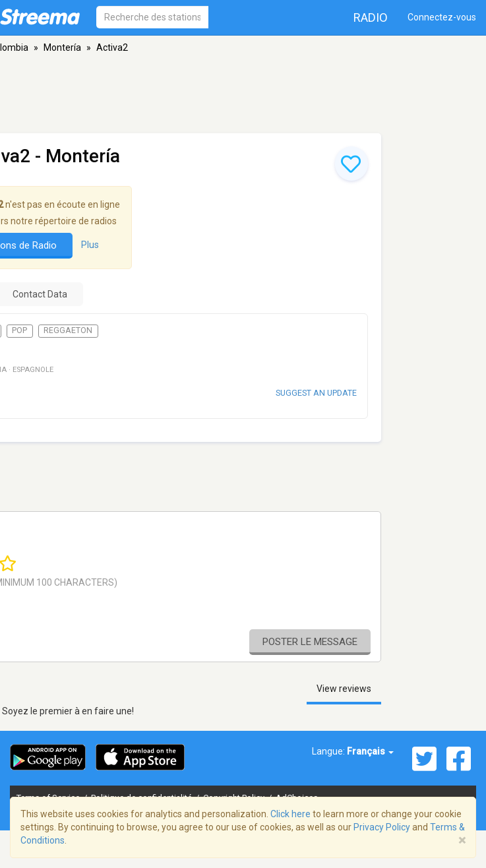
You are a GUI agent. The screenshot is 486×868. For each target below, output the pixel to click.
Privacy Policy (382, 827)
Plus (90, 245)
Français (370, 751)
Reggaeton (68, 330)
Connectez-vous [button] (442, 17)
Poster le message (310, 642)
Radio (371, 17)
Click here (290, 814)
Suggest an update (316, 393)
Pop (19, 330)
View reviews (344, 689)
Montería (62, 47)
